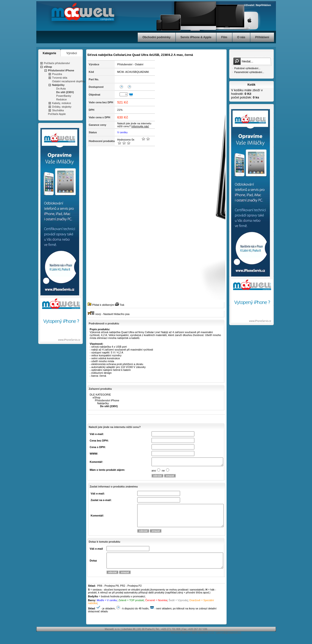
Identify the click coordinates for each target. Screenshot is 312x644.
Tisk (122, 305)
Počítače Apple (57, 114)
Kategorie (49, 53)
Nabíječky (58, 85)
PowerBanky (64, 96)
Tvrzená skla (60, 78)
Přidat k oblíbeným (103, 305)
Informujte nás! (140, 126)
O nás (241, 37)
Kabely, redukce (61, 103)
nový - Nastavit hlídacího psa (112, 314)
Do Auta (61, 89)
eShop (48, 67)
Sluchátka (58, 110)
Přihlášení (262, 37)
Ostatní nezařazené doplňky (69, 81)
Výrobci (72, 53)
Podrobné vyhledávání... (247, 68)
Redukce (61, 99)
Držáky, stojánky (62, 107)
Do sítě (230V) (65, 92)
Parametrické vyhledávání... (249, 72)
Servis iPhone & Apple (196, 37)
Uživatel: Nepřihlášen (257, 5)
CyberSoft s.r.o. (206, 641)
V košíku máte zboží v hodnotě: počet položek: (247, 94)
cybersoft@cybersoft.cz (228, 641)
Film (224, 37)
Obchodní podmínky (157, 37)
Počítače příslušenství (57, 63)
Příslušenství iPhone (61, 70)
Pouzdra (57, 74)
